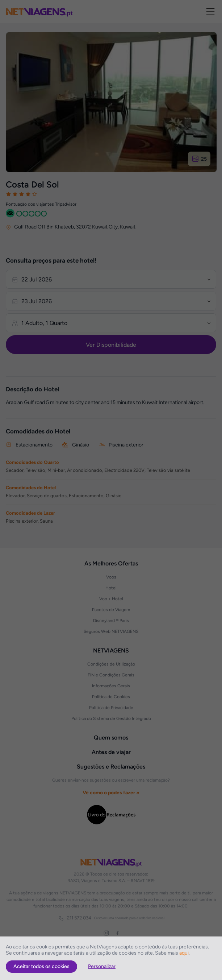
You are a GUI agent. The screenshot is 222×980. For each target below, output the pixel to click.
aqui (184, 953)
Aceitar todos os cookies (41, 966)
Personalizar (102, 966)
